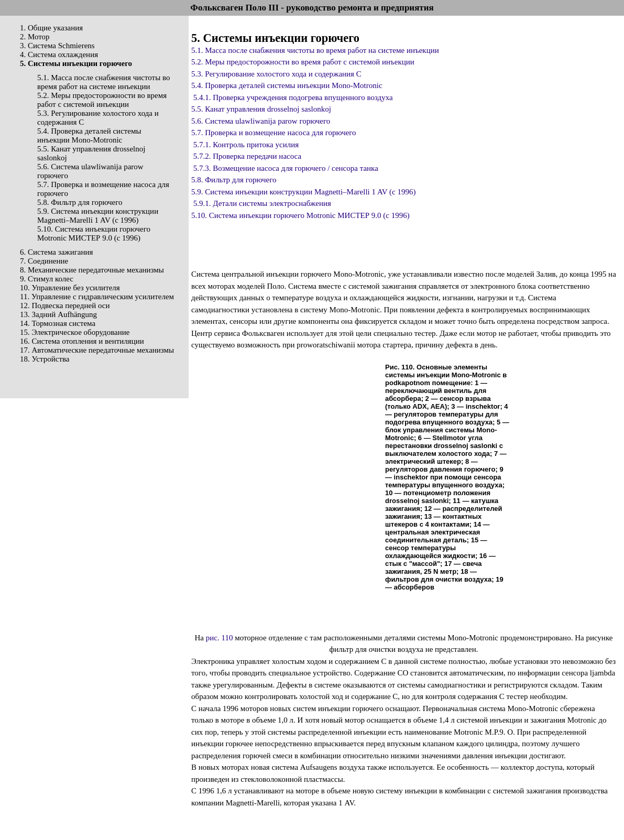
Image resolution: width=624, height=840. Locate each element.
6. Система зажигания (56, 252)
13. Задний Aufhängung (58, 314)
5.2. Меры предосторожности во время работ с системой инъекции (102, 100)
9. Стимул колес (47, 279)
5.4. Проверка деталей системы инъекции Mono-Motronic (89, 135)
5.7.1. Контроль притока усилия (246, 145)
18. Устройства (45, 359)
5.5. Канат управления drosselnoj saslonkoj (261, 109)
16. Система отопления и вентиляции (82, 341)
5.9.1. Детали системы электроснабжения (262, 203)
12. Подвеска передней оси (65, 306)
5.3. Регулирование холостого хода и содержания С (276, 74)
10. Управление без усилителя (70, 288)
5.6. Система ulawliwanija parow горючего (261, 121)
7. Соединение (44, 261)
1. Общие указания (51, 28)
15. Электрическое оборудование (75, 332)
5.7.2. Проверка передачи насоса (247, 156)
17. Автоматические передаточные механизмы (97, 350)
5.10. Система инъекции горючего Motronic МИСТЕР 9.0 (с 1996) (94, 233)
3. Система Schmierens (57, 46)
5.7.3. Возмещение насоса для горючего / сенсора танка (286, 168)
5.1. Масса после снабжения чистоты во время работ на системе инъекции (103, 82)
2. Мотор (35, 37)
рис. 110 (220, 638)
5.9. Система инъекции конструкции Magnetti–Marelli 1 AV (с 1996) (98, 216)
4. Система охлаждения (59, 54)
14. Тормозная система (58, 323)
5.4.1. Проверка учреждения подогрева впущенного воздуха (293, 97)
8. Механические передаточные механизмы (92, 270)
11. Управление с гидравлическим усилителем (97, 297)
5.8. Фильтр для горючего (80, 202)
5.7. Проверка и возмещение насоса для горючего (274, 133)
